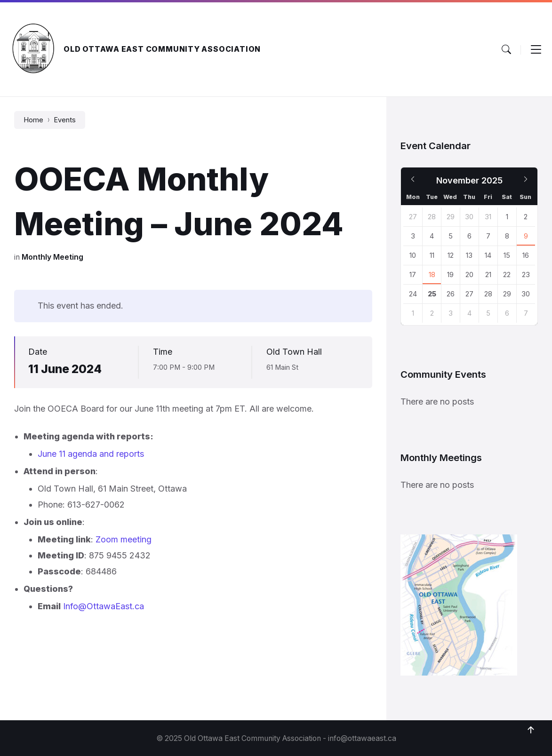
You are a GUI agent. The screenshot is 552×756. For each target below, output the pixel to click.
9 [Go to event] (526, 236)
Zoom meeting (124, 539)
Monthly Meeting (52, 257)
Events (65, 120)
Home (33, 120)
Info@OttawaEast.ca (104, 606)
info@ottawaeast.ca (362, 738)
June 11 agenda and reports (91, 454)
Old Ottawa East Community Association (162, 49)
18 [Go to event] (432, 275)
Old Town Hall (294, 352)
